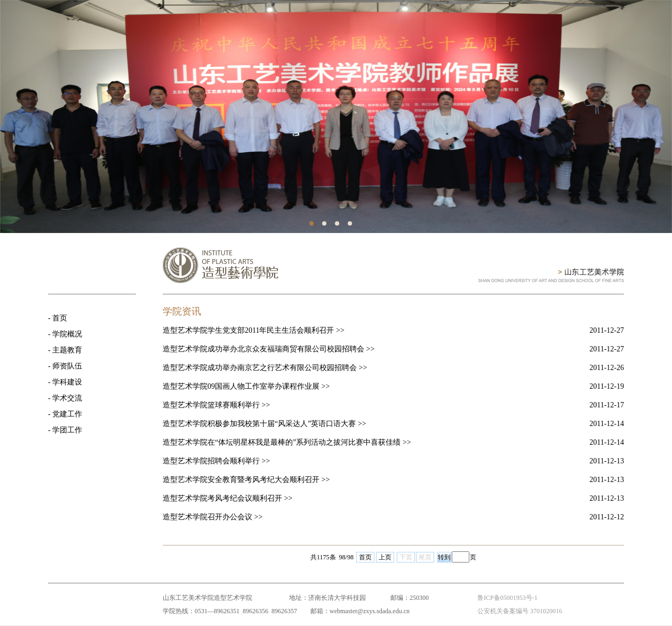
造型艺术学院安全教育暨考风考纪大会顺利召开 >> (246, 480)
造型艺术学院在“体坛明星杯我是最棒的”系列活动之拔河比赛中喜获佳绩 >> (287, 442)
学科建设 (67, 382)
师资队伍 (67, 366)
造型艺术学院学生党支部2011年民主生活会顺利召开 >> (254, 330)
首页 (60, 318)
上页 (385, 557)
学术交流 (67, 398)
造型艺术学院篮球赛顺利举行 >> (216, 405)
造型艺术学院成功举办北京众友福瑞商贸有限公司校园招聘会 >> (269, 349)
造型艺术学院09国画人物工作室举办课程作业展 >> (246, 386)
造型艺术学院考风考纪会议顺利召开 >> (227, 498)
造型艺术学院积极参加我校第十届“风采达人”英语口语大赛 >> (265, 424)
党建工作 (67, 414)
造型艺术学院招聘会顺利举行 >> (216, 461)
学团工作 (67, 430)
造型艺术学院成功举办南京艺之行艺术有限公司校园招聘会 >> (265, 368)
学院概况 (67, 334)
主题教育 (67, 350)
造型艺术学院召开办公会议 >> (213, 517)
